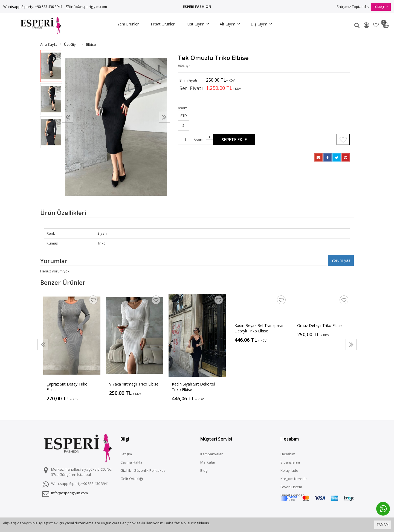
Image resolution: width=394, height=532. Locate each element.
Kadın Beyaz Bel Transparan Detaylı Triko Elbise (260, 328)
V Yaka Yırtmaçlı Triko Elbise (134, 384)
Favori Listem (291, 487)
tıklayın (203, 523)
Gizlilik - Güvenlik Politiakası (143, 470)
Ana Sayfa (49, 44)
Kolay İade (289, 470)
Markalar (208, 462)
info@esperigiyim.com (89, 7)
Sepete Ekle (234, 140)
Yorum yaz (341, 260)
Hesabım (288, 454)
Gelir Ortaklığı (132, 479)
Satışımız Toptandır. (353, 7)
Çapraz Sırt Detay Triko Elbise (67, 387)
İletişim (126, 454)
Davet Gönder (292, 495)
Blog (204, 470)
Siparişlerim (290, 462)
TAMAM (383, 524)
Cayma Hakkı (131, 462)
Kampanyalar (212, 454)
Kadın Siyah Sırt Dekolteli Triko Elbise (194, 387)
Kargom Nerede (294, 479)
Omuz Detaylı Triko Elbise (320, 325)
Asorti (199, 140)
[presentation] (68, 117)
